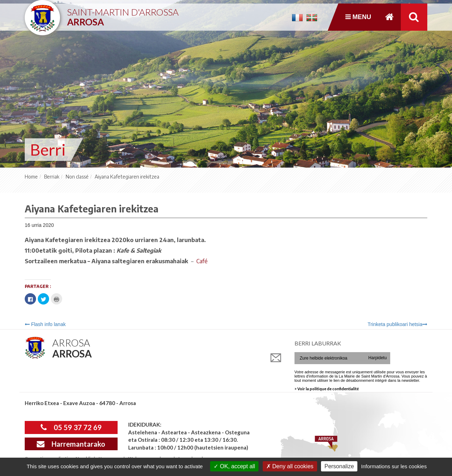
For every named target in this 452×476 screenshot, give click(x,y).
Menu (358, 17)
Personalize (339, 466)
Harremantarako (71, 444)
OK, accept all (234, 466)
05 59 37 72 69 (71, 427)
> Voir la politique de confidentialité (327, 389)
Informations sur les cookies (394, 466)
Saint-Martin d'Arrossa (123, 14)
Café (201, 261)
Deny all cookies (290, 466)
